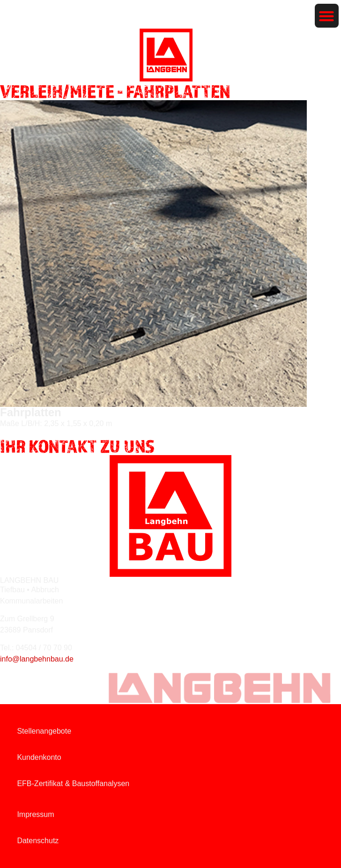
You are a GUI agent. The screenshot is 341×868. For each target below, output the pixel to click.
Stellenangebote (44, 731)
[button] (327, 16)
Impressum (35, 814)
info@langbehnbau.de (37, 659)
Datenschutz (38, 841)
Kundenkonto (39, 757)
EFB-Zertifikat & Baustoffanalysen (73, 783)
